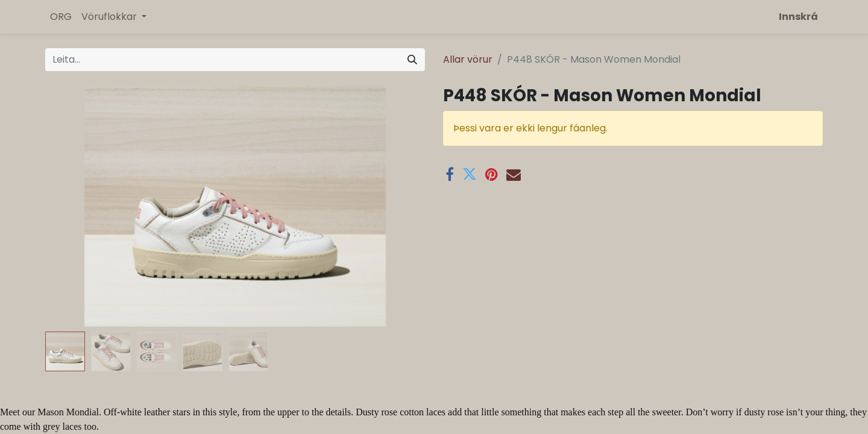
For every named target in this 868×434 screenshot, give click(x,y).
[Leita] (412, 60)
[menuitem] (61, 17)
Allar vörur (468, 59)
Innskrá (798, 17)
